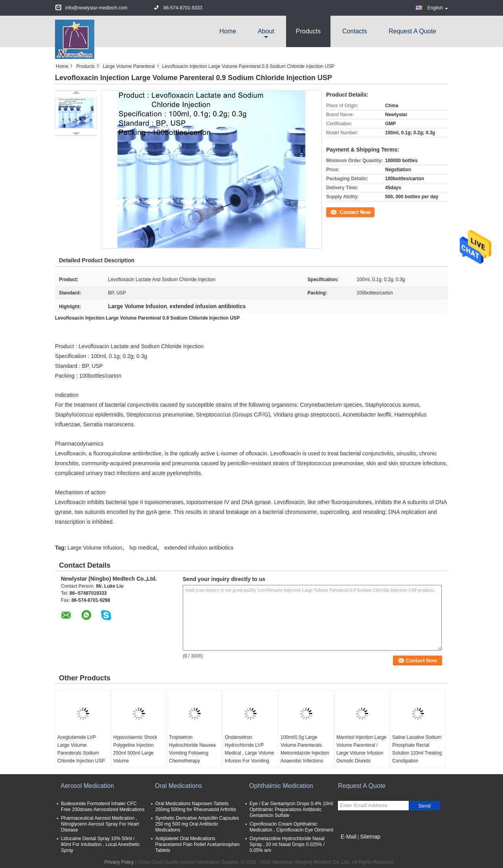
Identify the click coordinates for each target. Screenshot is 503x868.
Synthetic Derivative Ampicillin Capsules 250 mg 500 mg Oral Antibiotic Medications (197, 824)
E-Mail (349, 837)
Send (424, 806)
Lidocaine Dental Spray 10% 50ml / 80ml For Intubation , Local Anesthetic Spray (100, 844)
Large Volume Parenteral (129, 66)
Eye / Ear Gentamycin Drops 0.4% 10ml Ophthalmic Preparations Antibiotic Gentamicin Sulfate (291, 810)
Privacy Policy (119, 862)
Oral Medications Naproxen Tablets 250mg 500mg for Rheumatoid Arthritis (196, 807)
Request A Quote (412, 31)
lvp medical (143, 548)
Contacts (355, 31)
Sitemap (370, 837)
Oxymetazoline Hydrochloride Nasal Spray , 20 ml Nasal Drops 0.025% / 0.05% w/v (287, 844)
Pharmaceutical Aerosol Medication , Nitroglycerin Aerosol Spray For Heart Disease (100, 824)
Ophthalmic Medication (281, 786)
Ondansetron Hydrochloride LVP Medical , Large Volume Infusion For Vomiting (249, 749)
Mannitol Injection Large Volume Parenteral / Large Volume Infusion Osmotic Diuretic (361, 749)
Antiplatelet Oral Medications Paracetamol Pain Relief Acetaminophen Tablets (197, 844)
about (266, 31)
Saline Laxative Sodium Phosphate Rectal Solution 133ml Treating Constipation (417, 749)
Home (228, 31)
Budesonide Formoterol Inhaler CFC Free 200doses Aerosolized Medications (103, 807)
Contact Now (340, 212)
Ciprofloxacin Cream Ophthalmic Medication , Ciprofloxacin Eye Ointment (291, 827)
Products (308, 31)
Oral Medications (178, 786)
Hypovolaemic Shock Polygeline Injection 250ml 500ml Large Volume (135, 749)
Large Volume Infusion (95, 548)
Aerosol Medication (87, 786)
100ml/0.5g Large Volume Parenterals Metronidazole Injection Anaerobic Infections (305, 749)
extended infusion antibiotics (199, 548)
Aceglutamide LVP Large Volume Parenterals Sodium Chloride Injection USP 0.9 (81, 753)
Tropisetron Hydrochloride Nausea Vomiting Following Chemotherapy (192, 749)
